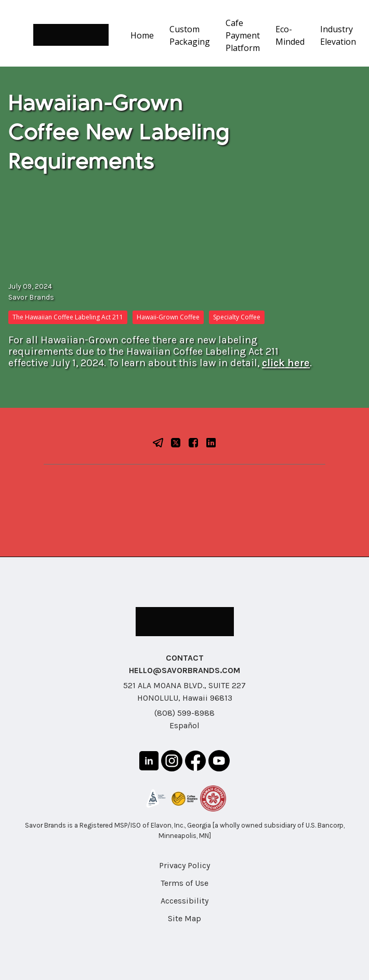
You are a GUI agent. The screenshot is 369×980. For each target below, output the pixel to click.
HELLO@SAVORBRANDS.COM (184, 670)
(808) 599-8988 (184, 713)
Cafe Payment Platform (243, 35)
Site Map (184, 918)
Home (142, 35)
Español (184, 725)
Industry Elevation (338, 35)
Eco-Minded (290, 35)
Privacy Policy (184, 865)
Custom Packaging (190, 35)
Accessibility (184, 901)
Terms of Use (184, 883)
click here (286, 363)
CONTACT (185, 658)
